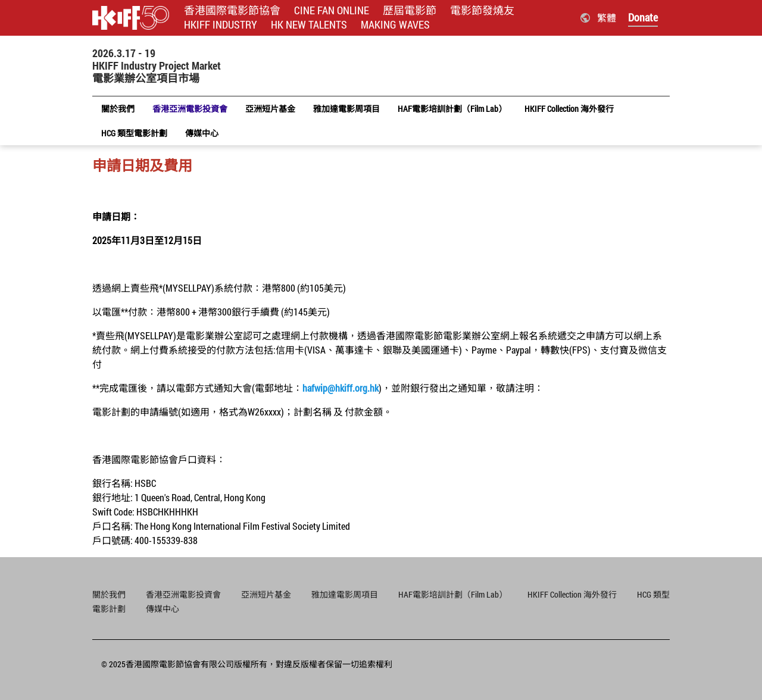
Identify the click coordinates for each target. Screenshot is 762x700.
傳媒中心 (163, 609)
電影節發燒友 (482, 10)
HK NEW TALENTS (309, 25)
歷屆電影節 (410, 10)
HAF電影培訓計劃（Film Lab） (453, 594)
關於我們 (109, 594)
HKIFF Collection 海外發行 (572, 594)
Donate (643, 17)
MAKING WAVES (395, 25)
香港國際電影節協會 (232, 10)
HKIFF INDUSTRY (221, 25)
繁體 (607, 18)
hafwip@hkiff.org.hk (341, 388)
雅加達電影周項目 (345, 594)
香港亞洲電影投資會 (183, 594)
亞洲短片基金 (266, 594)
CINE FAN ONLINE (332, 10)
